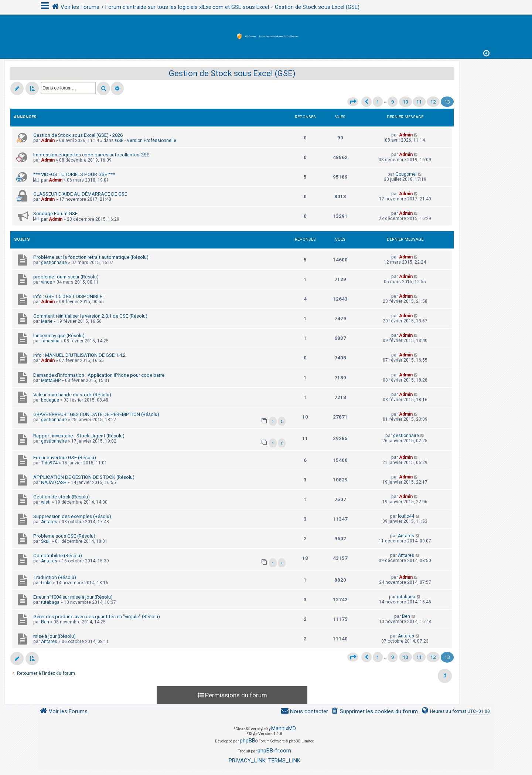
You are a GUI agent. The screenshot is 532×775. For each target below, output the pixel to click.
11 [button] (419, 102)
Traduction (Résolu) (55, 577)
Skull (46, 541)
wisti (46, 502)
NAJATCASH (54, 483)
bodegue (50, 400)
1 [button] (378, 102)
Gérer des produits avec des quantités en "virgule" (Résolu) (97, 617)
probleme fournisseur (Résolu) (66, 277)
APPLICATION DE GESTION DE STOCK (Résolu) (84, 477)
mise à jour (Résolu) (54, 636)
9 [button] (393, 102)
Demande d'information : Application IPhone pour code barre (99, 375)
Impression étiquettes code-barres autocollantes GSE (91, 155)
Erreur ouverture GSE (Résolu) (65, 458)
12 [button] (433, 102)
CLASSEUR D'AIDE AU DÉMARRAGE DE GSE (80, 194)
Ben (45, 622)
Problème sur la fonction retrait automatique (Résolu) (91, 257)
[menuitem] (374, 712)
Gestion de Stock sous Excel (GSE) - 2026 (78, 135)
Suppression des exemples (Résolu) (72, 516)
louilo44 (406, 516)
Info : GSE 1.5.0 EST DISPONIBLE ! (69, 296)
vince (47, 282)
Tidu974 (49, 463)
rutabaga (50, 602)
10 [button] (405, 102)
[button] (353, 102)
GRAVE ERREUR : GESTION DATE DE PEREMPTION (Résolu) (96, 414)
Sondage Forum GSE (55, 214)
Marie (47, 321)
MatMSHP (51, 380)
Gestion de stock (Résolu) (62, 497)
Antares (49, 522)
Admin (48, 141)
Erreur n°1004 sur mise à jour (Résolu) (73, 597)
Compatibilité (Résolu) (58, 556)
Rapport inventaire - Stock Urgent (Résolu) (79, 436)
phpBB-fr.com (274, 751)
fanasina (50, 341)
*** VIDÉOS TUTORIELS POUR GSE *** (74, 174)
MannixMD (284, 728)
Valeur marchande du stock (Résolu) (72, 395)
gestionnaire (54, 263)
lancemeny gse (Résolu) (59, 336)
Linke (46, 583)
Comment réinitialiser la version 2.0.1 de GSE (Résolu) (90, 316)
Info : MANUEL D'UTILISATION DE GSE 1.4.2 (79, 355)
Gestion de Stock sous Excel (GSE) (232, 73)
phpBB (248, 741)
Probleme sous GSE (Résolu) (64, 536)
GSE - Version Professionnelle (146, 141)
